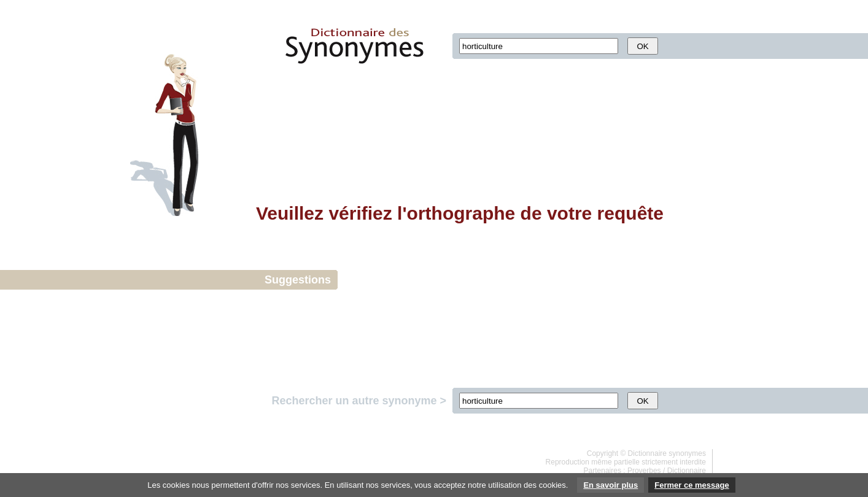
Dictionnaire (687, 471)
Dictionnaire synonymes (667, 453)
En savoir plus (610, 485)
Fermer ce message (692, 485)
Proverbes (644, 471)
